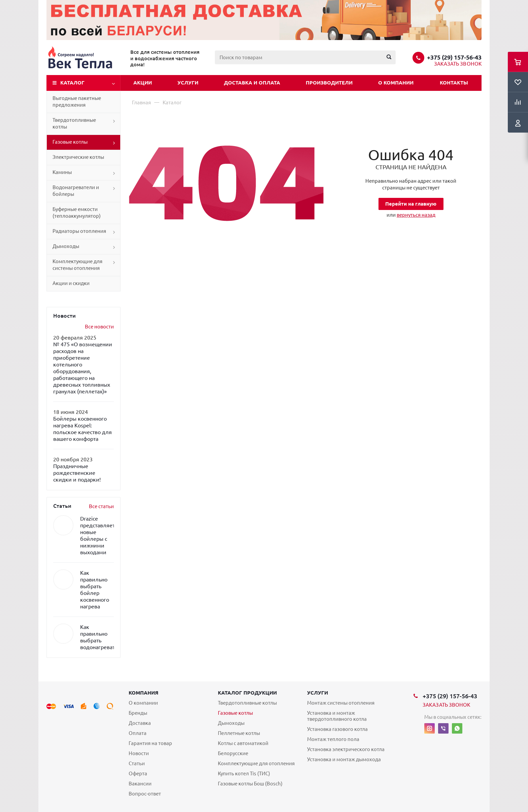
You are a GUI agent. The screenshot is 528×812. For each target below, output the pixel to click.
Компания (143, 693)
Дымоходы (66, 246)
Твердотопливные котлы (74, 123)
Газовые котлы (70, 142)
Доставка (140, 723)
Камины (62, 172)
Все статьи (101, 506)
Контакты (454, 83)
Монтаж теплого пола (333, 739)
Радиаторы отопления (79, 231)
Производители (329, 83)
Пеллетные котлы (239, 733)
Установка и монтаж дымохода (344, 759)
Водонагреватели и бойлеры (76, 191)
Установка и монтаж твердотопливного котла (337, 716)
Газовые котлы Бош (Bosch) (250, 784)
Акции (143, 83)
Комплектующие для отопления (256, 763)
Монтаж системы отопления (341, 703)
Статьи (137, 763)
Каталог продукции (247, 693)
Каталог (72, 83)
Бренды (138, 713)
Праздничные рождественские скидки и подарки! (77, 473)
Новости (139, 753)
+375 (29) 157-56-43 (454, 57)
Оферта (138, 773)
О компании (396, 83)
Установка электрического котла (346, 749)
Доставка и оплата (252, 83)
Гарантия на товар (150, 743)
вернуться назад (416, 215)
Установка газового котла (337, 729)
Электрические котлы (78, 157)
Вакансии (140, 784)
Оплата (138, 733)
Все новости (99, 327)
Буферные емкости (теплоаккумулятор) (77, 213)
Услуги (188, 83)
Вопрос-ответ (145, 794)
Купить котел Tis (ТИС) (244, 773)
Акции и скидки (71, 283)
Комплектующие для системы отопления (77, 265)
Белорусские (233, 753)
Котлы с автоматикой (243, 743)
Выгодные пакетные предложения (77, 101)
